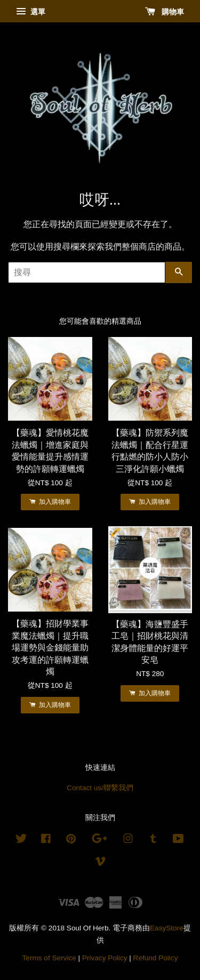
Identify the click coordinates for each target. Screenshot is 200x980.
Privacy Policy (105, 958)
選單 (31, 12)
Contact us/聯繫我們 (100, 788)
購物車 (165, 12)
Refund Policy (156, 958)
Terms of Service (49, 958)
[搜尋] (87, 272)
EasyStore (167, 928)
